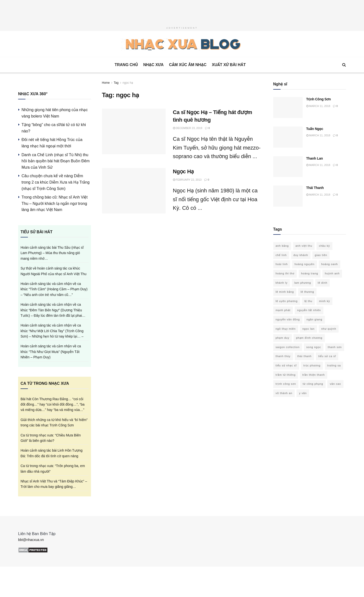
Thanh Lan (315, 158)
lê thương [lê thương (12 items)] (307, 292)
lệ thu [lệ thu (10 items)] (308, 301)
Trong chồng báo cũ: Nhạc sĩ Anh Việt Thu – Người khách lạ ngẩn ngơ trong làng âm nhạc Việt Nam (55, 203)
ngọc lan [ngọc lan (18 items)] (308, 329)
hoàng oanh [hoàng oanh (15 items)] (330, 264)
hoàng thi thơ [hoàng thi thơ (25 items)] (285, 273)
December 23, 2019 (188, 128)
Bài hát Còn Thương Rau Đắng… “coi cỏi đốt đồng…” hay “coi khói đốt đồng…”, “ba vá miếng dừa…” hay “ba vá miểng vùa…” (53, 404)
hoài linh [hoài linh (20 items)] (282, 264)
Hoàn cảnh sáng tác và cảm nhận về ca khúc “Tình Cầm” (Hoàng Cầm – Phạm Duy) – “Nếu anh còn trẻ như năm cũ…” (54, 289)
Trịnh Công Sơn (319, 99)
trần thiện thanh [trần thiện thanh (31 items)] (314, 375)
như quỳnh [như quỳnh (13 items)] (329, 329)
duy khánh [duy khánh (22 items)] (301, 255)
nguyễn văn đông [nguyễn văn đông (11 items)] (288, 319)
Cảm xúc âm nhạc (188, 65)
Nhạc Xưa (153, 65)
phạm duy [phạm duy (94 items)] (283, 338)
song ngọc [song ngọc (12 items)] (314, 347)
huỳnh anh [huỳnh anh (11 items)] (332, 273)
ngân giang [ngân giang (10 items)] (314, 319)
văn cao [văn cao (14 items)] (335, 384)
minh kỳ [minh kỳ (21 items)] (324, 301)
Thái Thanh (315, 188)
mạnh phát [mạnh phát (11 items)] (283, 310)
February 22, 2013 (187, 180)
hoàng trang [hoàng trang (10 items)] (310, 273)
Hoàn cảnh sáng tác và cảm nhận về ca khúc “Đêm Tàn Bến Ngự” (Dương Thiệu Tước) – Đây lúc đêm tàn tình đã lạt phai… (53, 310)
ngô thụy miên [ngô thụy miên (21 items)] (286, 329)
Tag (116, 83)
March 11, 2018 (318, 106)
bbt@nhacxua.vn (31, 540)
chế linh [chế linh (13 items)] (281, 255)
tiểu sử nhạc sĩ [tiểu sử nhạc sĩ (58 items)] (286, 365)
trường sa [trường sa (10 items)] (334, 365)
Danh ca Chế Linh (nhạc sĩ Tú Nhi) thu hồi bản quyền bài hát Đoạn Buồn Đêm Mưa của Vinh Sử (56, 161)
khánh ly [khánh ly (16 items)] (282, 283)
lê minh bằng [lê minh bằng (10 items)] (285, 292)
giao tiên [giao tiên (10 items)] (321, 255)
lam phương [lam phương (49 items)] (303, 283)
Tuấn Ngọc (315, 129)
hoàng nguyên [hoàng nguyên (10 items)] (305, 264)
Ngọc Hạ (183, 171)
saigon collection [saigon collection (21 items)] (288, 347)
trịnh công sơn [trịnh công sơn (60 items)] (286, 384)
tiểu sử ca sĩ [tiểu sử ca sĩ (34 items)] (327, 356)
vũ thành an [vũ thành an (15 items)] (284, 393)
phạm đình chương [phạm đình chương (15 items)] (309, 338)
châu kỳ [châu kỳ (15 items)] (324, 246)
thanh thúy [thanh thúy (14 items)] (283, 356)
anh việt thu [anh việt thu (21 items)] (304, 246)
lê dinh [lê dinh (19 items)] (323, 283)
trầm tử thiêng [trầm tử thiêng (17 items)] (286, 375)
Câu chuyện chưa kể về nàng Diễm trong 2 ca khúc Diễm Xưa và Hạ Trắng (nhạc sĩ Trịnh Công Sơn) (56, 182)
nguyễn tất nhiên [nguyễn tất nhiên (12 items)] (309, 310)
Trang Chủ (126, 65)
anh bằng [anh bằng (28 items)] (282, 246)
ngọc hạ (128, 83)
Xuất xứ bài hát (229, 65)
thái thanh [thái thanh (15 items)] (304, 356)
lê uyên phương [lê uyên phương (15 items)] (287, 301)
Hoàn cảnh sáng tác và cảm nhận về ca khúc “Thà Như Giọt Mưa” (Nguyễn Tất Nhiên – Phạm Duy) (51, 352)
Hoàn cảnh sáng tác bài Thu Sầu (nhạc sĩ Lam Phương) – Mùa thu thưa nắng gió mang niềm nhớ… (52, 253)
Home (106, 83)
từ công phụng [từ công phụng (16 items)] (313, 384)
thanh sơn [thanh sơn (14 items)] (335, 347)
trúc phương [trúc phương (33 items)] (312, 365)
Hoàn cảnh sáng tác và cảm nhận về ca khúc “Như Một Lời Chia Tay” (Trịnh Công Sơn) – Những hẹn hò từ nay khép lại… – (52, 331)
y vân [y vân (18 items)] (303, 393)
